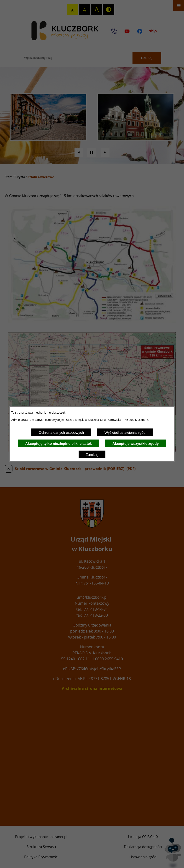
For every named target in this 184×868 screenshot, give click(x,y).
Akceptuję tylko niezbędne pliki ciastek (58, 443)
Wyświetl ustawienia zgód (125, 432)
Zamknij (92, 455)
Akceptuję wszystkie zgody (135, 443)
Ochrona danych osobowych (61, 432)
